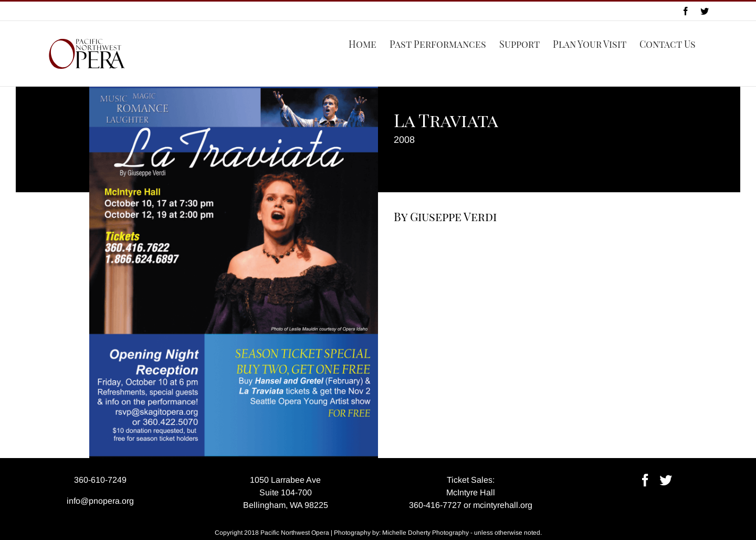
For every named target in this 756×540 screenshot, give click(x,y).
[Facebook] (645, 480)
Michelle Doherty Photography (426, 533)
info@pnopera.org (100, 501)
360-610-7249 (100, 480)
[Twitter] (666, 480)
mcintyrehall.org (503, 505)
